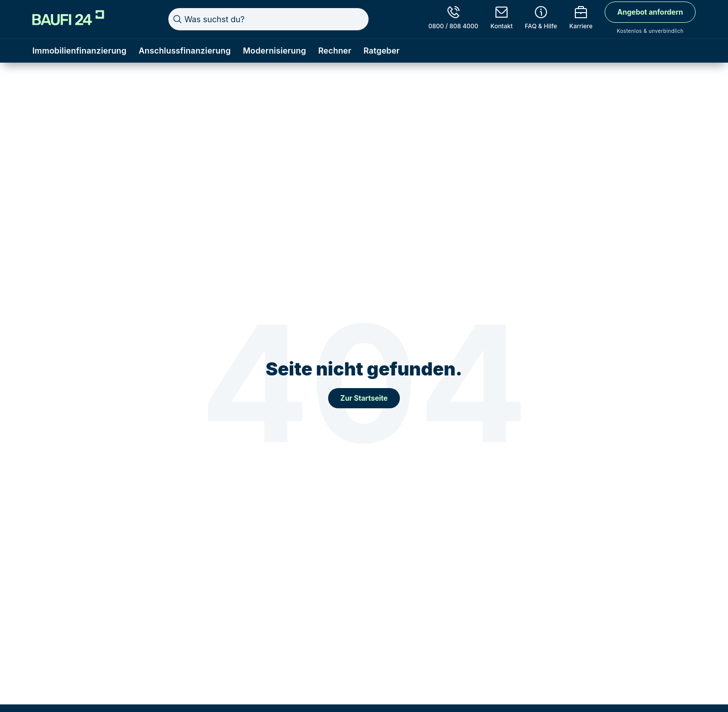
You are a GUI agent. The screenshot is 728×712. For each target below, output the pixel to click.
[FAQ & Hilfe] (541, 19)
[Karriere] (581, 19)
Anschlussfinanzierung (185, 51)
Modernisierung (274, 51)
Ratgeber (382, 51)
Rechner (335, 51)
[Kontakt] (502, 19)
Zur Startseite (364, 398)
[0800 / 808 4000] (453, 19)
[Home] (68, 18)
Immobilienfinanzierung (79, 51)
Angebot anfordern (650, 12)
